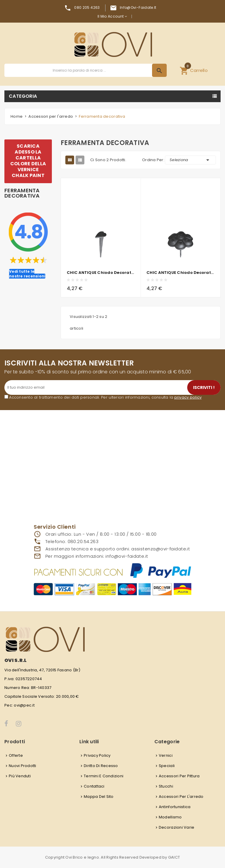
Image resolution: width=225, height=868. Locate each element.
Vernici (166, 755)
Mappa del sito (99, 797)
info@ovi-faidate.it (138, 7)
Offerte (16, 755)
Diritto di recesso (101, 766)
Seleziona (190, 160)
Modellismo (170, 817)
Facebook (7, 724)
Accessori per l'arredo (181, 797)
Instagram (19, 724)
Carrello (194, 70)
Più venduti (20, 776)
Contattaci (94, 786)
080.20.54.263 (83, 541)
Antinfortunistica (175, 807)
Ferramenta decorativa (22, 193)
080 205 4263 (87, 7)
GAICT (174, 857)
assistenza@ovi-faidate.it (161, 549)
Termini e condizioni (104, 776)
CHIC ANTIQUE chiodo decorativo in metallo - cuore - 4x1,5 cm (101, 273)
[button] (194, 70)
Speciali (167, 766)
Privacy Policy (97, 755)
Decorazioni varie (177, 827)
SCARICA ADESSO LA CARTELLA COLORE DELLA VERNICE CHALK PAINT (28, 161)
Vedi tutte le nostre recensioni (27, 274)
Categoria (23, 96)
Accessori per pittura (179, 776)
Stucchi (166, 786)
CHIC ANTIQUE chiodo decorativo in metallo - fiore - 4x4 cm (180, 273)
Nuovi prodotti (23, 766)
